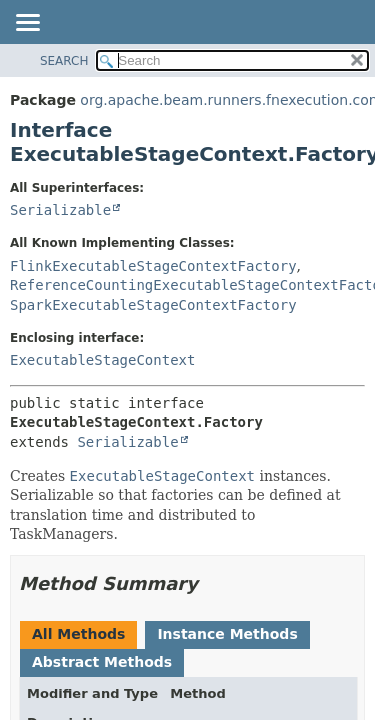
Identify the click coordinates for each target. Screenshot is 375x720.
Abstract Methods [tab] (102, 662)
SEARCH (64, 61)
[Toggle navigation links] (27, 24)
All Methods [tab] (78, 634)
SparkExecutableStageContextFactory (153, 305)
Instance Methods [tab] (227, 634)
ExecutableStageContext (102, 360)
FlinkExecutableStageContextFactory (153, 266)
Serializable (60, 210)
